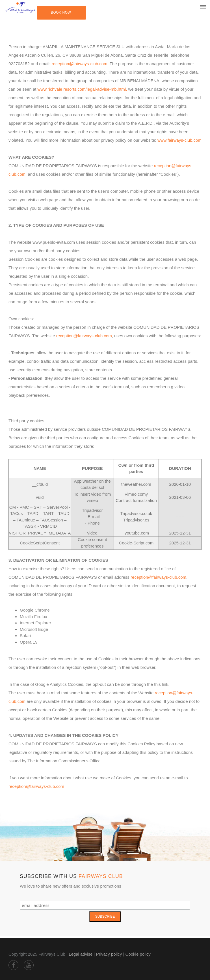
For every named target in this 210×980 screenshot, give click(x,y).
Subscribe (105, 917)
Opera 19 (29, 642)
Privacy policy (109, 954)
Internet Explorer (35, 623)
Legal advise (81, 954)
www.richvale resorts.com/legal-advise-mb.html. (83, 89)
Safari (25, 636)
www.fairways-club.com (179, 140)
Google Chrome (35, 610)
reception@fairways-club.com (80, 64)
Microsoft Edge (34, 629)
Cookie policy (138, 954)
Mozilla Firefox (33, 617)
